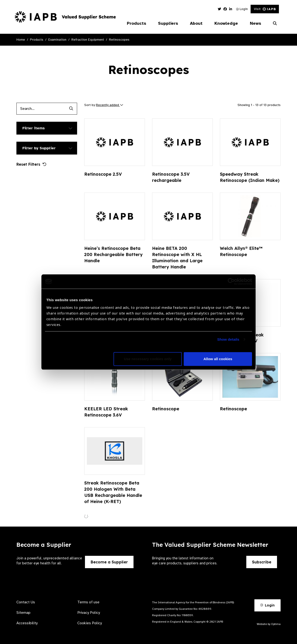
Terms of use (88, 602)
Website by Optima (269, 624)
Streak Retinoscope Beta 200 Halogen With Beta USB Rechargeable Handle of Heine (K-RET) (113, 492)
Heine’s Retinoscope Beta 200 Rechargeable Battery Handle (113, 254)
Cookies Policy (90, 623)
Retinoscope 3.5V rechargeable (171, 177)
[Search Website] (275, 24)
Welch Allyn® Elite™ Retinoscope (241, 251)
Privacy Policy (89, 613)
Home (21, 40)
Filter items (34, 128)
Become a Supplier (109, 562)
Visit (265, 9)
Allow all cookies (218, 359)
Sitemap (23, 613)
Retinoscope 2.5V (103, 174)
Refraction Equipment (88, 40)
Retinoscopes (119, 40)
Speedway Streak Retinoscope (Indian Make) (250, 177)
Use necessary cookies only (148, 359)
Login (242, 9)
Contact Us (26, 602)
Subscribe (262, 562)
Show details (228, 339)
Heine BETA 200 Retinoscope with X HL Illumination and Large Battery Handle (177, 258)
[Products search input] (41, 109)
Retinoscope (166, 409)
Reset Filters (31, 164)
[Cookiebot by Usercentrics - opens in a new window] (231, 281)
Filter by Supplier (39, 148)
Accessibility (27, 623)
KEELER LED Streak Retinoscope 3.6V (106, 412)
